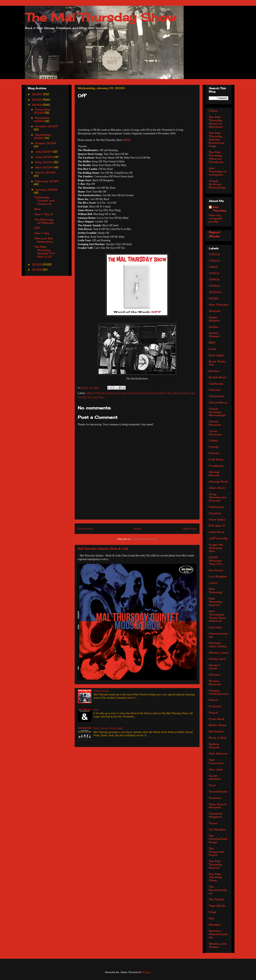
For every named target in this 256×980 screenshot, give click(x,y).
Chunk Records (215, 423)
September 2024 (43, 136)
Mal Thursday (142, 393)
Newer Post (85, 529)
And (96, 710)
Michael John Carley (218, 645)
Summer (215, 798)
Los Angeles (218, 576)
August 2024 (46, 143)
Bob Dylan (217, 355)
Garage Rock (126, 393)
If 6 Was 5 (217, 526)
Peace (213, 700)
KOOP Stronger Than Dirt (216, 561)
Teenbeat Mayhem (216, 815)
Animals (215, 311)
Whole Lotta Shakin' (218, 945)
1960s (89, 393)
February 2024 (47, 181)
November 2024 (42, 119)
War (212, 918)
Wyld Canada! (101, 691)
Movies (214, 675)
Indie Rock (216, 532)
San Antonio (218, 753)
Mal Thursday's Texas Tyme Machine (217, 616)
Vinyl (212, 912)
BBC (212, 343)
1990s (214, 286)
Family (214, 447)
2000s (215, 292)
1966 (213, 267)
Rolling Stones (214, 746)
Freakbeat (216, 466)
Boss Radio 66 (110, 393)
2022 (37, 270)
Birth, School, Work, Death (108, 728)
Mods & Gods (215, 667)
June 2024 (45, 157)
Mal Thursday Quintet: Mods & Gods (103, 549)
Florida (214, 453)
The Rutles (216, 899)
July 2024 (44, 152)
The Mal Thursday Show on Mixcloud (216, 122)
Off (37, 228)
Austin (214, 327)
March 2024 (45, 172)
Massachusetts (218, 635)
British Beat (217, 377)
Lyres (213, 583)
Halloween (216, 507)
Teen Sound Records (218, 806)
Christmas (216, 396)
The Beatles (217, 829)
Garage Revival (214, 473)
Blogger (146, 972)
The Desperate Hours (216, 852)
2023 (37, 264)
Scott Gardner (215, 777)
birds (213, 349)
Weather (215, 925)
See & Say (42, 233)
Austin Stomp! (214, 335)
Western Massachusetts (218, 934)
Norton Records (215, 683)
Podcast (155, 393)
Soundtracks (218, 791)
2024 (37, 105)
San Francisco (216, 761)
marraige (215, 627)
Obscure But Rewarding (44, 240)
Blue (38, 209)
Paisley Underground (218, 692)
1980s (214, 279)
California (216, 384)
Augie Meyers (214, 319)
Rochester (216, 731)
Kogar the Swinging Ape (216, 548)
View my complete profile (216, 218)
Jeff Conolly (218, 538)
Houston (215, 513)
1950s (214, 254)
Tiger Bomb (217, 906)
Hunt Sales (217, 519)
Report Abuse (215, 234)
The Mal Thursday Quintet (215, 864)
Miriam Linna (219, 652)
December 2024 (42, 111)
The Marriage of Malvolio (44, 221)
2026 (37, 94)
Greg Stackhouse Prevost (217, 497)
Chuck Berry (218, 402)
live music (216, 570)
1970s (97, 393)
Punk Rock (217, 719)
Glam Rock (217, 488)
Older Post (190, 529)
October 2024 (47, 126)
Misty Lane (217, 659)
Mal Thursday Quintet (215, 602)
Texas (213, 823)
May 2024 (44, 162)
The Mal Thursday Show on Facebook (216, 157)
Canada (215, 390)
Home (138, 529)
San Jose (216, 769)
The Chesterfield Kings (218, 839)
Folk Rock (216, 459)
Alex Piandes (218, 304)
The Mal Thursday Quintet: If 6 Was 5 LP (45, 252)
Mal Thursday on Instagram (218, 171)
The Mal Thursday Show (100, 17)
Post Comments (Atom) (144, 539)
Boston (214, 371)
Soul (192, 393)
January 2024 (46, 190)
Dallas (213, 440)
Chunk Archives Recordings (217, 184)
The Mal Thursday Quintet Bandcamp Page (217, 139)
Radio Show (167, 393)
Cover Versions (215, 433)
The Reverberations (218, 890)
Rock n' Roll (181, 393)
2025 (37, 100)
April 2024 (44, 167)
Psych (213, 713)
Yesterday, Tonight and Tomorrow (44, 200)
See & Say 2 (44, 214)
